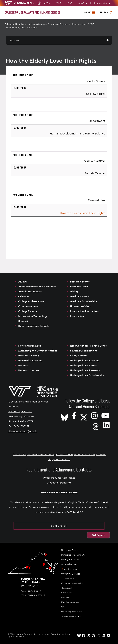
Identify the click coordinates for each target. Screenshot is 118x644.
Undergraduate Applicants (59, 478)
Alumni (23, 282)
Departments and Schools (34, 326)
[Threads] (96, 425)
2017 (92, 24)
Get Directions (29, 586)
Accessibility (68, 579)
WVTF (64, 607)
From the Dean (79, 286)
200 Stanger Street (20, 411)
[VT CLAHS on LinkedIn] (106, 425)
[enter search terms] (106, 13)
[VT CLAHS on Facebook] (74, 415)
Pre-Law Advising (29, 356)
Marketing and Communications (38, 351)
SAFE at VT (67, 593)
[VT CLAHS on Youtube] (105, 415)
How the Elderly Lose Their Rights (21, 28)
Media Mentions (80, 24)
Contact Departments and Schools (34, 454)
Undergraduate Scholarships (88, 375)
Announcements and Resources (37, 286)
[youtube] (108, 635)
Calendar (24, 296)
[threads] (94, 635)
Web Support (98, 535)
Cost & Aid (66, 588)
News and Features (60, 24)
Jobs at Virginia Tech (71, 616)
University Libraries (71, 574)
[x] (89, 635)
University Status (70, 550)
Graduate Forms (80, 296)
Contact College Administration (76, 454)
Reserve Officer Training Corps (88, 346)
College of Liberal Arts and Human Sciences (27, 24)
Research (24, 365)
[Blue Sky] (79, 635)
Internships (77, 316)
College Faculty (28, 311)
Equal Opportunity (70, 602)
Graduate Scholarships (84, 301)
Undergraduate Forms (83, 365)
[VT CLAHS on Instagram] (94, 415)
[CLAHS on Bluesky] (64, 415)
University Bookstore (72, 612)
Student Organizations (84, 351)
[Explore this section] (59, 40)
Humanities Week (80, 306)
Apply (47, 3)
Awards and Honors (30, 291)
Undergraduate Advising (85, 360)
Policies (65, 597)
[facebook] (84, 635)
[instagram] (99, 635)
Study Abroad (78, 356)
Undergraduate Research (85, 370)
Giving (74, 291)
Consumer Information (72, 583)
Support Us (59, 526)
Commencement (28, 306)
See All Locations (31, 591)
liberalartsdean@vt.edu (23, 431)
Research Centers (29, 370)
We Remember (71, 569)
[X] (84, 415)
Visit (59, 3)
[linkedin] (104, 635)
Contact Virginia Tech (33, 595)
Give (70, 3)
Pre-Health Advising (30, 360)
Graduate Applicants (59, 482)
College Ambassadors (31, 301)
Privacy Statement (70, 560)
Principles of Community (73, 555)
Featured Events (80, 282)
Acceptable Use (69, 564)
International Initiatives (84, 311)
